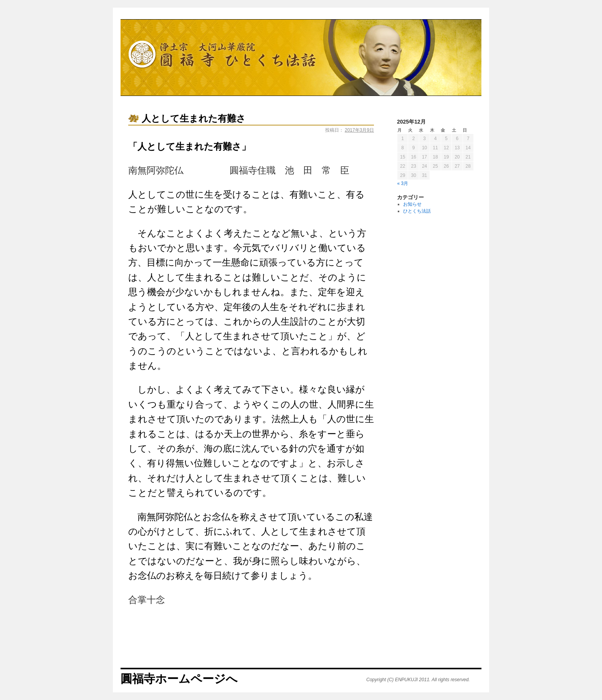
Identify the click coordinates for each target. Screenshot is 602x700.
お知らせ (412, 204)
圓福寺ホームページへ (179, 679)
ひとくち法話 (417, 211)
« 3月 (403, 183)
